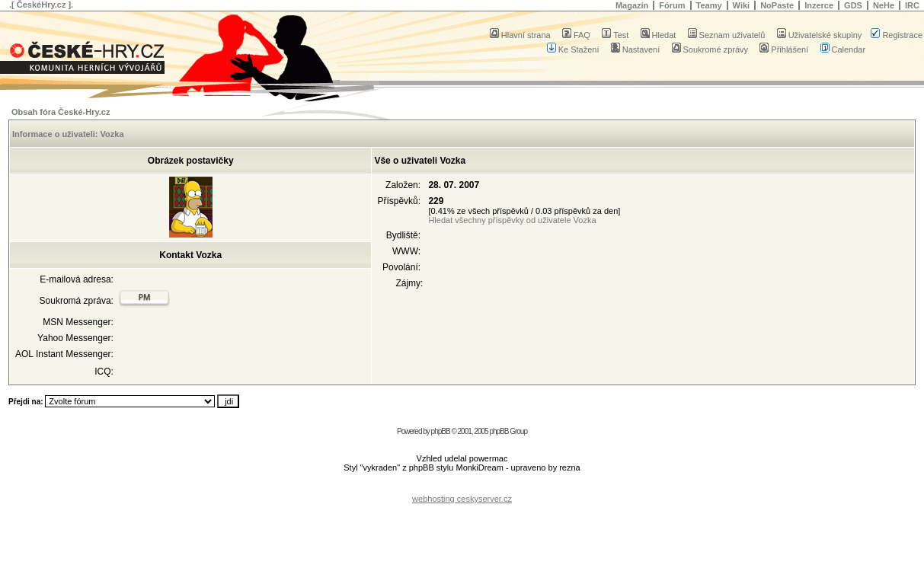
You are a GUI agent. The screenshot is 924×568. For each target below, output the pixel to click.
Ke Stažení (573, 49)
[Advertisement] (462, 487)
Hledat (659, 35)
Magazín (632, 5)
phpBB (441, 431)
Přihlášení (784, 49)
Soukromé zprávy (710, 49)
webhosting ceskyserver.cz (462, 499)
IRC (912, 5)
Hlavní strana (520, 35)
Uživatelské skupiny (820, 35)
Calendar (843, 49)
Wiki (742, 5)
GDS (853, 5)
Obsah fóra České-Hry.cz (61, 112)
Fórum (672, 5)
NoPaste (777, 5)
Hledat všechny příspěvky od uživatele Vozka (512, 220)
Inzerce (819, 5)
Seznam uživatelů (727, 35)
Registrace (897, 35)
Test (615, 35)
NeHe (884, 5)
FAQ (576, 35)
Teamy (709, 5)
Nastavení (636, 49)
